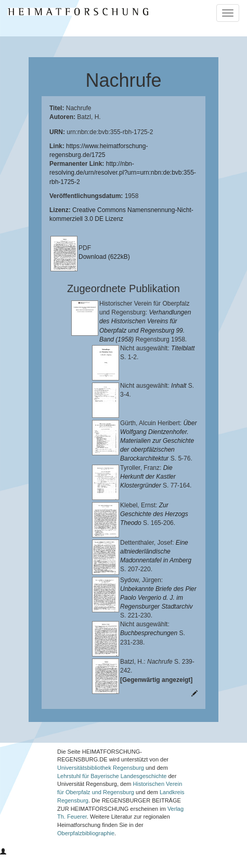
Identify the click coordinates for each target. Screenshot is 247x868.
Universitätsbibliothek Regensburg (101, 780)
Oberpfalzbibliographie (86, 846)
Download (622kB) (104, 257)
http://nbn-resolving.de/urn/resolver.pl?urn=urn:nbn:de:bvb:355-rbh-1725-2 (123, 173)
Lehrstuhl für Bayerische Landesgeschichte (112, 788)
